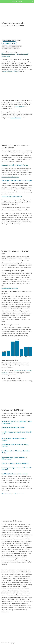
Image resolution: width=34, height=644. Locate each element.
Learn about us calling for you (10, 177)
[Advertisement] (17, 86)
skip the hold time (16, 118)
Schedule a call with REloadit (10, 288)
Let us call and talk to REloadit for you (15, 165)
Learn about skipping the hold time (12, 197)
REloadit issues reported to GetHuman (13, 494)
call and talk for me (20, 371)
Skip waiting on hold (23, 54)
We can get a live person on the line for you (17, 180)
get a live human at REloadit (11, 71)
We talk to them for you (8, 54)
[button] (32, 1)
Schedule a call (6, 56)
